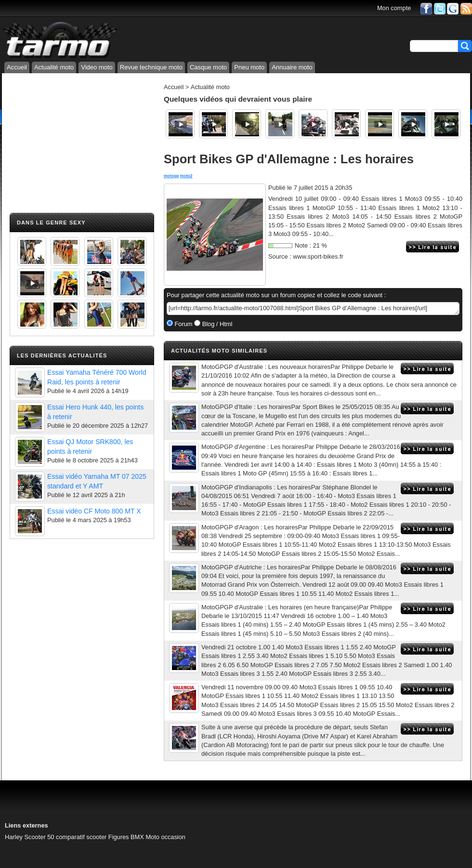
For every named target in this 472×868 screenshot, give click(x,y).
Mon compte (394, 8)
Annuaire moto (292, 67)
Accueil (17, 67)
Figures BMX (126, 837)
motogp (171, 176)
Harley (14, 837)
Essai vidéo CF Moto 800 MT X (94, 511)
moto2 (186, 176)
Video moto (97, 67)
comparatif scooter (81, 837)
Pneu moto (249, 67)
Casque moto (208, 67)
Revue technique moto (151, 67)
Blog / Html (216, 324)
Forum (183, 324)
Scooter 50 (39, 837)
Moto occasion (165, 837)
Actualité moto (54, 67)
